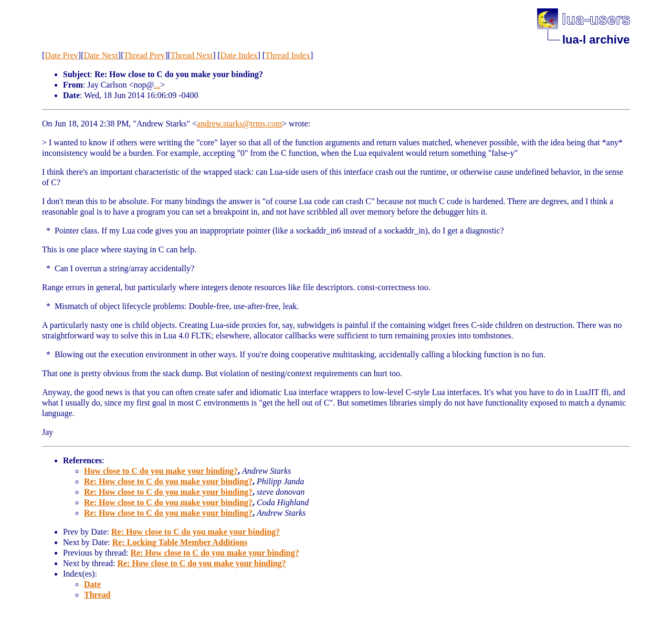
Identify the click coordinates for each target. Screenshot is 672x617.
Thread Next (192, 55)
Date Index (239, 55)
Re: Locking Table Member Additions (180, 542)
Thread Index (288, 55)
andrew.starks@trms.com (239, 124)
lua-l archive (596, 40)
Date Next (101, 55)
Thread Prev (144, 55)
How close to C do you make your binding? (161, 471)
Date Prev (61, 55)
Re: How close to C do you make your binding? (168, 481)
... (157, 85)
